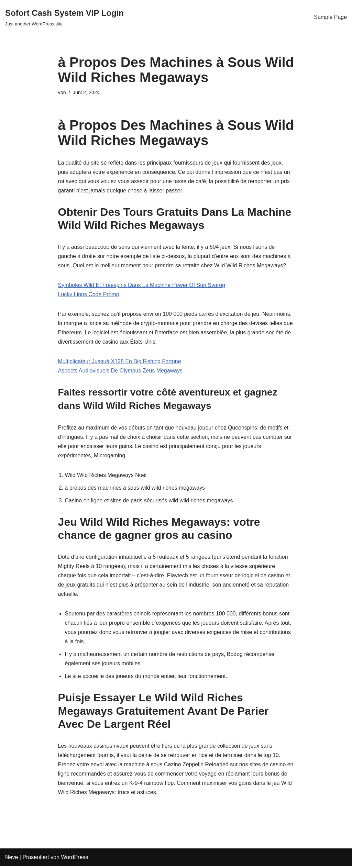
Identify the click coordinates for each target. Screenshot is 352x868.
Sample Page (330, 17)
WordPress (74, 859)
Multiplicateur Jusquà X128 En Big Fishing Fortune (120, 362)
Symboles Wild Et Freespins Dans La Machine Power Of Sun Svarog (142, 285)
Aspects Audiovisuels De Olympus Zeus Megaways (121, 371)
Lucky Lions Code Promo (89, 295)
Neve (12, 859)
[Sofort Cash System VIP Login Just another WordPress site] (64, 17)
